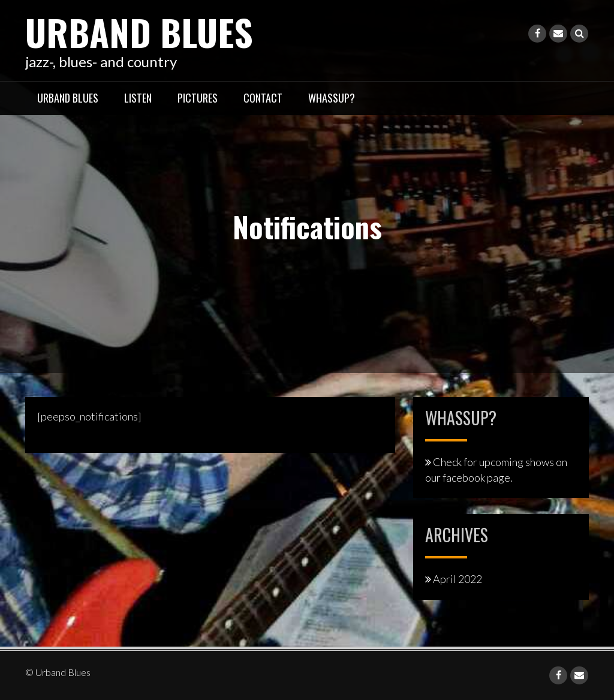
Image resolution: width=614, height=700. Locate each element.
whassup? (332, 98)
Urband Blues (139, 31)
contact (263, 98)
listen (138, 98)
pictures (198, 98)
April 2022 (458, 579)
